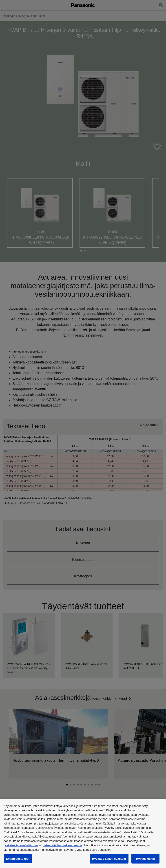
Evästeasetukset (18, 859)
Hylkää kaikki (145, 859)
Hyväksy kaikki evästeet (109, 859)
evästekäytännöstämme (21, 845)
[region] (83, 834)
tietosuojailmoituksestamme (62, 845)
